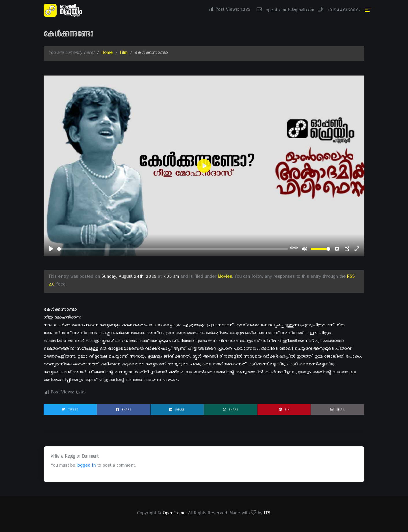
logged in (86, 466)
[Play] (51, 249)
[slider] (173, 249)
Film (124, 54)
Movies (225, 277)
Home (107, 54)
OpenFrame (174, 514)
